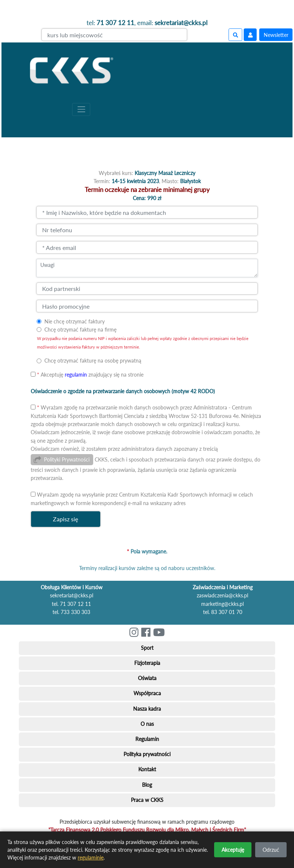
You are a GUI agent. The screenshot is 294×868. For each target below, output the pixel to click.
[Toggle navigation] (81, 109)
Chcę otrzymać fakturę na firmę (80, 330)
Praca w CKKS (147, 800)
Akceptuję (233, 850)
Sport (147, 648)
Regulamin (147, 739)
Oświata (147, 678)
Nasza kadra (147, 709)
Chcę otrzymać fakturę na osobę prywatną (93, 361)
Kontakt (147, 769)
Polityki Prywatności (67, 459)
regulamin (76, 375)
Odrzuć (271, 850)
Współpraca (147, 693)
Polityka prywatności (147, 754)
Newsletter (276, 35)
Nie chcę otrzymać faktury (75, 321)
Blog (147, 785)
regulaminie (91, 857)
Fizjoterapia (147, 663)
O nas (147, 724)
